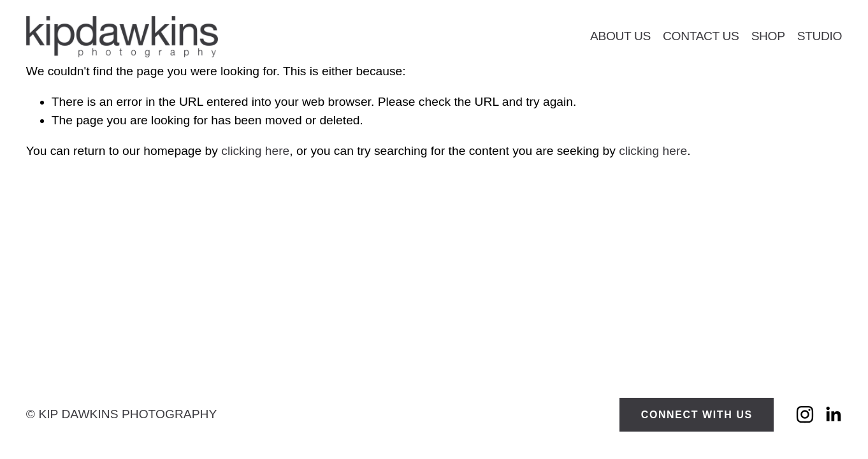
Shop (768, 36)
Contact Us (701, 36)
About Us (620, 36)
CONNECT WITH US (697, 415)
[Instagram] (805, 414)
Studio (820, 36)
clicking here (255, 151)
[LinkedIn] (833, 414)
